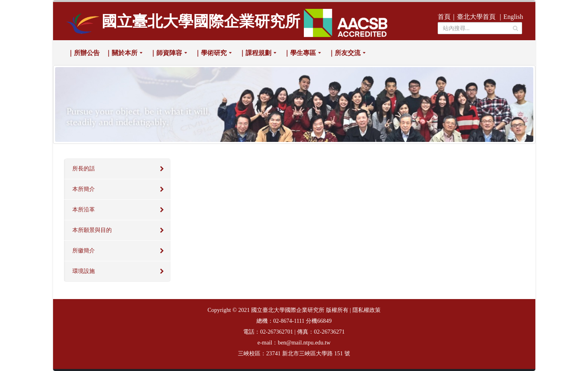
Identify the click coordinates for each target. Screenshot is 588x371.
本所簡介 (84, 189)
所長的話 (84, 169)
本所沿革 (84, 210)
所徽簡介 (84, 251)
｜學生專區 (300, 53)
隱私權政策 (367, 310)
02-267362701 (277, 332)
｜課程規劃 (255, 53)
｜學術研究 (211, 53)
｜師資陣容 (166, 53)
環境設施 (84, 271)
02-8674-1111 (289, 321)
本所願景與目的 (92, 230)
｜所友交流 (344, 53)
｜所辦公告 (84, 53)
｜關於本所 (121, 53)
